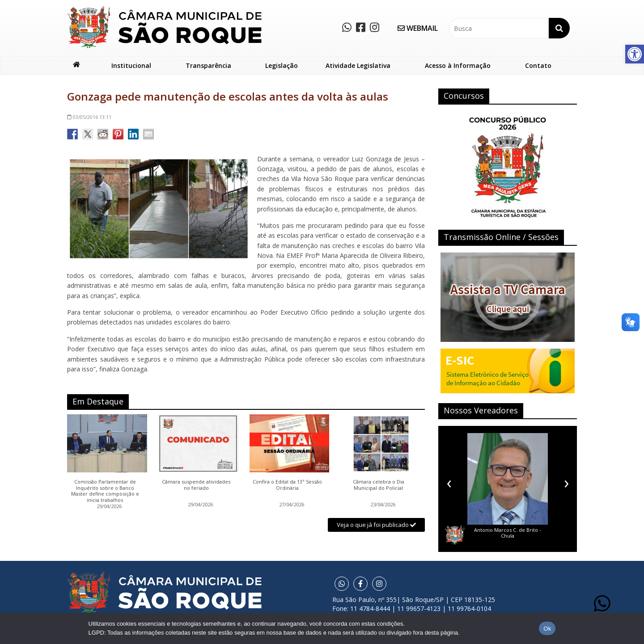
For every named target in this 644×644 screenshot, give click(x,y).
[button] (635, 54)
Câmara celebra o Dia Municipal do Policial (379, 485)
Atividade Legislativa (358, 65)
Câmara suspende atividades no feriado (196, 485)
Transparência (208, 65)
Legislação (282, 65)
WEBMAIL (418, 28)
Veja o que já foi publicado (376, 525)
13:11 (89, 117)
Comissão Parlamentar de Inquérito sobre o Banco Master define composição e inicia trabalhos (105, 491)
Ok (547, 629)
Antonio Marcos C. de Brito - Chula (508, 533)
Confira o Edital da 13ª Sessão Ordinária (287, 485)
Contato (538, 65)
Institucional (131, 65)
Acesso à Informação (458, 65)
